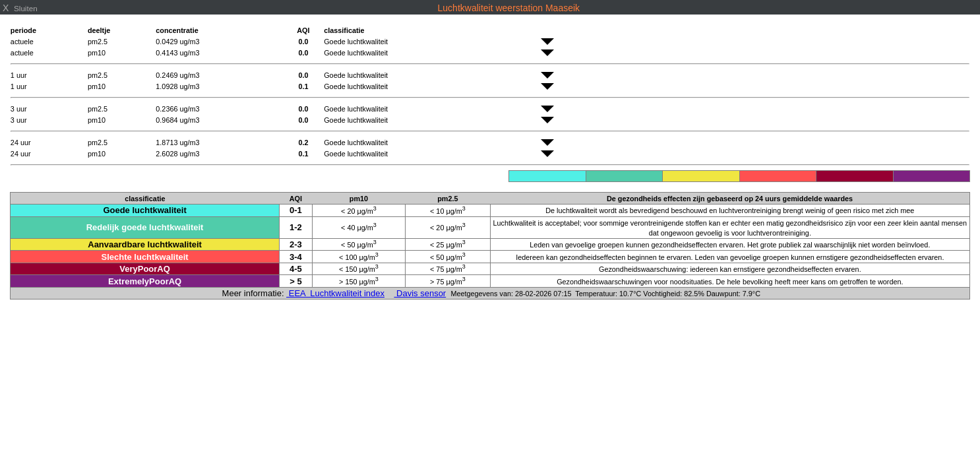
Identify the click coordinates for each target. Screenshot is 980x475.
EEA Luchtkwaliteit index (335, 293)
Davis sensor (420, 293)
